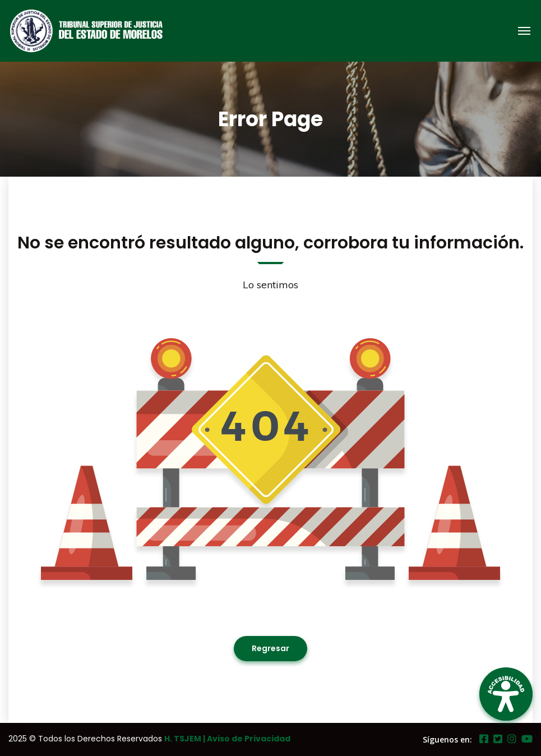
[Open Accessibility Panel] (506, 694)
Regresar (270, 648)
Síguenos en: (447, 739)
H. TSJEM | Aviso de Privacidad (227, 739)
